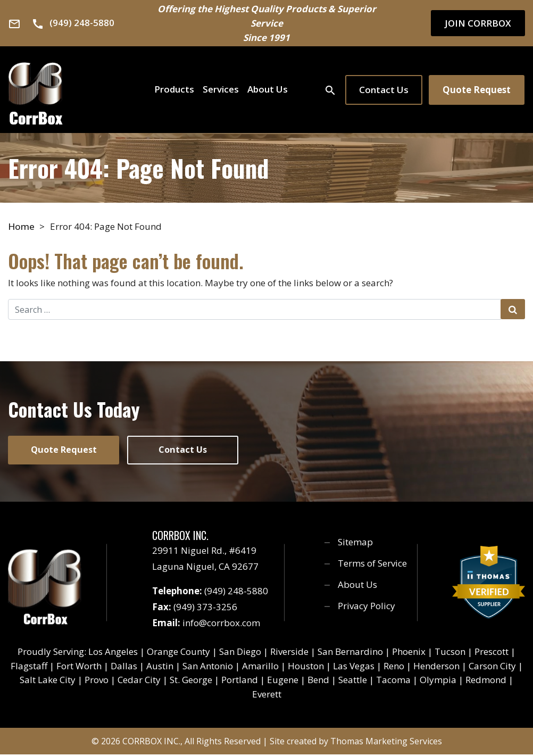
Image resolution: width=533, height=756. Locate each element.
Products (174, 89)
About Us (268, 89)
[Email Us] (14, 23)
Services (221, 89)
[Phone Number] (73, 23)
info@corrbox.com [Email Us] (221, 624)
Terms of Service (372, 565)
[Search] (330, 89)
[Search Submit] (513, 309)
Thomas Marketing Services (386, 743)
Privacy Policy (367, 607)
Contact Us (384, 90)
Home (21, 226)
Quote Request (477, 90)
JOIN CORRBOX (478, 23)
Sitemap (355, 543)
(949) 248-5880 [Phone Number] (236, 592)
